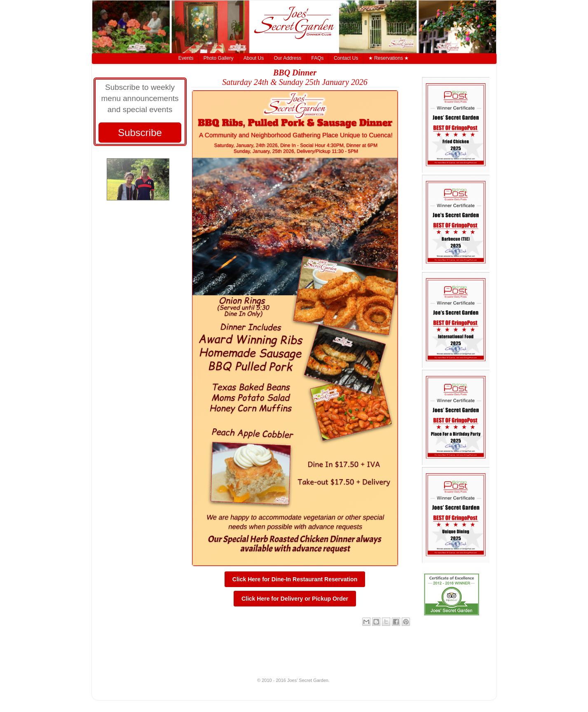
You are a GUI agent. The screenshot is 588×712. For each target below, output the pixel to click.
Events (186, 58)
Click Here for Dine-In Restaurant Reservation (295, 579)
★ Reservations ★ (389, 58)
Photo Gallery (219, 58)
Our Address (287, 58)
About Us (254, 58)
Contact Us (346, 58)
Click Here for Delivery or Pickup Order (295, 599)
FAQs (318, 58)
